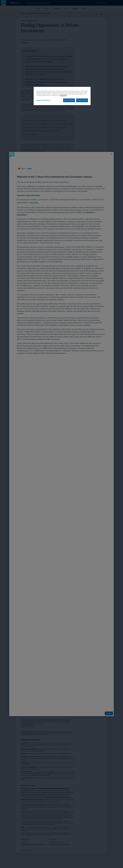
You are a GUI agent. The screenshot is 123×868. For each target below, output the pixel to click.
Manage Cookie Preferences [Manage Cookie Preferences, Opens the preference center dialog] (43, 100)
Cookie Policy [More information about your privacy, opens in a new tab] (64, 96)
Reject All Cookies (69, 100)
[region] (62, 96)
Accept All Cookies (82, 100)
